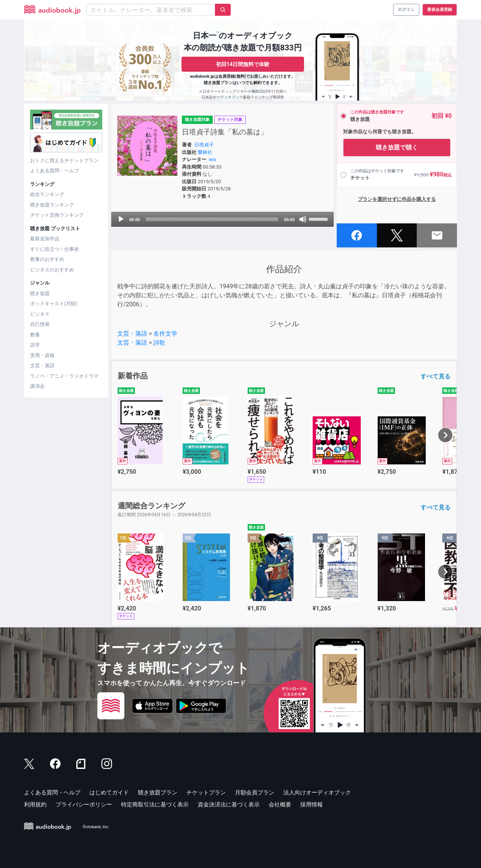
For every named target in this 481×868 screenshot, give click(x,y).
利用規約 (35, 805)
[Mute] (303, 219)
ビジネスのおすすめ (52, 270)
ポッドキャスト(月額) (54, 304)
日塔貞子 (204, 145)
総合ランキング (47, 194)
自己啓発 (40, 324)
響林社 (205, 152)
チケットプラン (206, 793)
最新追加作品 (45, 239)
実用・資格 (42, 355)
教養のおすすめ (47, 259)
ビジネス (40, 314)
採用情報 (312, 805)
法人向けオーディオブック (317, 793)
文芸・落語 (42, 365)
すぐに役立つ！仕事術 (54, 249)
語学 (35, 345)
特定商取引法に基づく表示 (155, 805)
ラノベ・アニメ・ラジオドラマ (64, 376)
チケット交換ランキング (57, 215)
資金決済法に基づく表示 (229, 805)
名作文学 (165, 334)
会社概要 (280, 805)
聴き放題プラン (158, 793)
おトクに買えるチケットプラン (64, 160)
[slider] (212, 219)
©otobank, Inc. (96, 827)
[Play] (121, 219)
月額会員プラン (255, 793)
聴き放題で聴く (397, 147)
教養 (35, 335)
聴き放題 (40, 293)
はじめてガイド (109, 793)
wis (213, 159)
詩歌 (159, 343)
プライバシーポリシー (84, 805)
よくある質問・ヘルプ (54, 171)
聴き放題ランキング (52, 205)
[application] (222, 219)
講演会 (37, 386)
